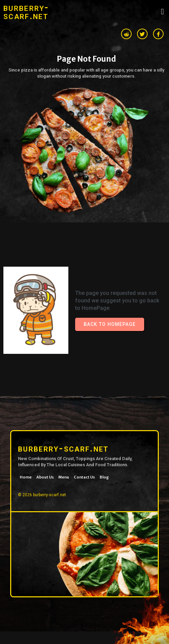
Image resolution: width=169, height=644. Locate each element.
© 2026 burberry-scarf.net (42, 495)
